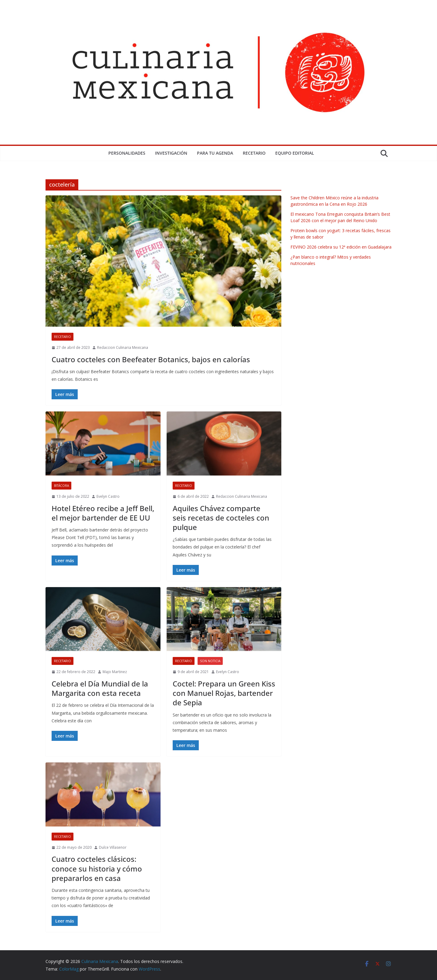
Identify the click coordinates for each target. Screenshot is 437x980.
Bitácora (61, 486)
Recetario (254, 153)
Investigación (171, 153)
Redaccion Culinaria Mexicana (123, 347)
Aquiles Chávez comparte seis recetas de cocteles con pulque (221, 518)
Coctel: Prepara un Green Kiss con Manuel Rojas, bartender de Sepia (224, 693)
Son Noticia (210, 661)
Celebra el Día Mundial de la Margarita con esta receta (100, 688)
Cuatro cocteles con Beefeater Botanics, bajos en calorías (151, 359)
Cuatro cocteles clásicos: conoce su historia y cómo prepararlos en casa (97, 868)
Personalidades (127, 153)
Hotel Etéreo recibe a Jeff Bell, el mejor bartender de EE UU (103, 513)
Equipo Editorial (295, 153)
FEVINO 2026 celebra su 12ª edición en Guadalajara (341, 247)
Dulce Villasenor (113, 847)
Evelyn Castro (108, 496)
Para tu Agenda (215, 153)
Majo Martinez (115, 672)
